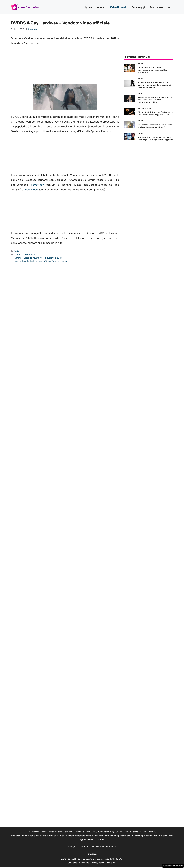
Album (101, 7)
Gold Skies (31, 190)
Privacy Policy (98, 863)
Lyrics (88, 7)
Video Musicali (118, 7)
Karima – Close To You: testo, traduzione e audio (38, 258)
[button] (169, 7)
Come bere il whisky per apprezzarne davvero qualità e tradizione (153, 70)
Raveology (38, 185)
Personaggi (138, 7)
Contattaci (112, 846)
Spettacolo (156, 7)
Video (17, 251)
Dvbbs (18, 255)
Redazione (84, 863)
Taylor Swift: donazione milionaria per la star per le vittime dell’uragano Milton (155, 100)
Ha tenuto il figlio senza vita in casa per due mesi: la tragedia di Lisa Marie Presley (154, 85)
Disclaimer (111, 863)
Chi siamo (72, 863)
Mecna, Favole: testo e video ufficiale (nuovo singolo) (41, 261)
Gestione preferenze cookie (173, 866)
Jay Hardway (29, 255)
